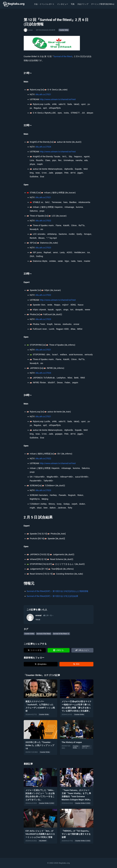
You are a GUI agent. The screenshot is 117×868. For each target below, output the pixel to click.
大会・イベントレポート (44, 4)
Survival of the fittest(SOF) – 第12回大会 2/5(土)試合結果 (52, 596)
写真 (73, 4)
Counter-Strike (64, 30)
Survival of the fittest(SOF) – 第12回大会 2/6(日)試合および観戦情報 (57, 591)
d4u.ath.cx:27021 (43, 94)
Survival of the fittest (63, 56)
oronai (39, 615)
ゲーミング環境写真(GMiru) (103, 4)
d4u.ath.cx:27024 (43, 147)
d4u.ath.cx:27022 (43, 221)
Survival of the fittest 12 (61, 634)
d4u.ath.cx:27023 (43, 248)
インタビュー (63, 4)
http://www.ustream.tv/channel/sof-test (58, 99)
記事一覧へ (48, 615)
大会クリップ (83, 4)
